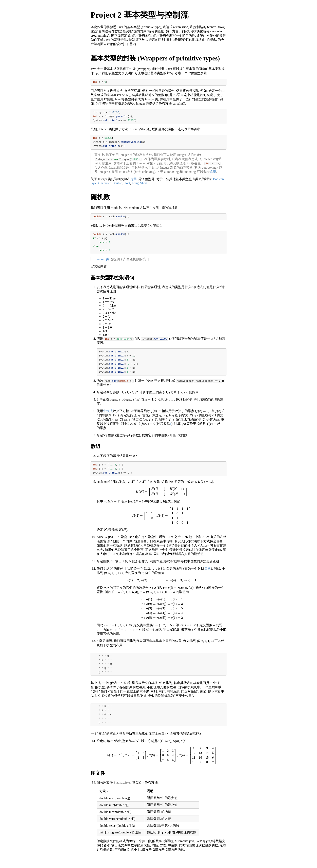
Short (144, 186)
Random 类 (102, 264)
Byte (94, 186)
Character (105, 186)
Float (127, 186)
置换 (208, 577)
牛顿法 (108, 419)
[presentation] (125, 407)
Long (135, 186)
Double (117, 186)
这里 (213, 175)
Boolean (218, 182)
